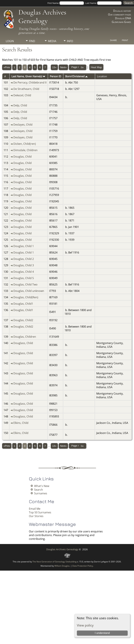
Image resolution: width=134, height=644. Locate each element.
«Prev (7, 67)
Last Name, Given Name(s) (28, 76)
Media (52, 41)
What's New (42, 486)
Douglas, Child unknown (29, 291)
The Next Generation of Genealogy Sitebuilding (54, 562)
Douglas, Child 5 (24, 278)
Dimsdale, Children (25, 150)
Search (39, 490)
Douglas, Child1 (23, 304)
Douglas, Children (25, 337)
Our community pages (119, 14)
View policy (85, 625)
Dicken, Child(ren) (25, 144)
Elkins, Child (21, 423)
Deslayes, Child (23, 125)
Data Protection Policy (83, 566)
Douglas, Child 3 (24, 265)
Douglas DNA (123, 18)
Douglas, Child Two (25, 284)
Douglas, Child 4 (24, 272)
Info (70, 41)
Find (32, 41)
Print (125, 40)
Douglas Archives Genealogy (42, 16)
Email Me (35, 509)
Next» (63, 67)
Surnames (41, 493)
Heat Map (96, 67)
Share (113, 40)
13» (54, 67)
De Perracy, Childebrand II (30, 82)
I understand (102, 633)
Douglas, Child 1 (24, 246)
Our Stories (36, 516)
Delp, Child (20, 105)
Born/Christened (76, 76)
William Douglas (62, 566)
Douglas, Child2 (23, 320)
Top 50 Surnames (40, 512)
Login (10, 41)
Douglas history (122, 11)
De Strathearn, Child (26, 89)
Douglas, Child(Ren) (26, 297)
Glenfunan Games (121, 22)
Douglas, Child (22, 157)
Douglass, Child (23, 343)
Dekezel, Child (22, 95)
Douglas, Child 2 (24, 259)
